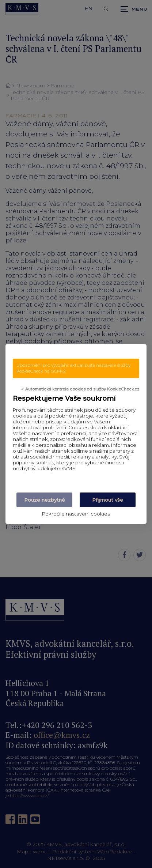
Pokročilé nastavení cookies (76, 514)
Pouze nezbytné (45, 500)
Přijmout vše (108, 500)
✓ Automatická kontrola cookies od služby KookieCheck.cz (80, 389)
